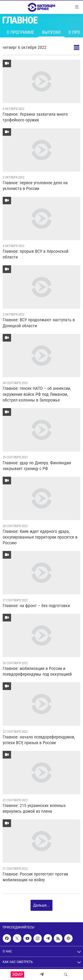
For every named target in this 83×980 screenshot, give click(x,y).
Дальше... (41, 905)
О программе (20, 32)
